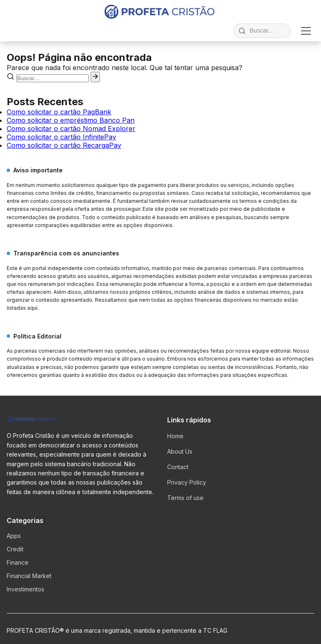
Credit (15, 549)
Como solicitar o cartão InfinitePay (61, 137)
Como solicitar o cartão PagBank (59, 112)
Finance (18, 562)
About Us (180, 451)
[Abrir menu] (306, 31)
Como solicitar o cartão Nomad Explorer (71, 129)
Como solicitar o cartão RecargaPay (64, 145)
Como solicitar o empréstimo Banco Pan (71, 120)
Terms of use (185, 498)
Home (175, 436)
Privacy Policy (187, 482)
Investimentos (25, 589)
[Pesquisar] (95, 77)
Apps (14, 536)
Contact (178, 467)
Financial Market (29, 576)
